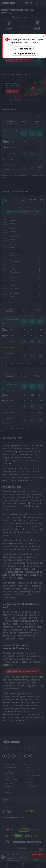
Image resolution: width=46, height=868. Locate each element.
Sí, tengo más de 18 (24, 49)
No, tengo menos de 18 (24, 53)
